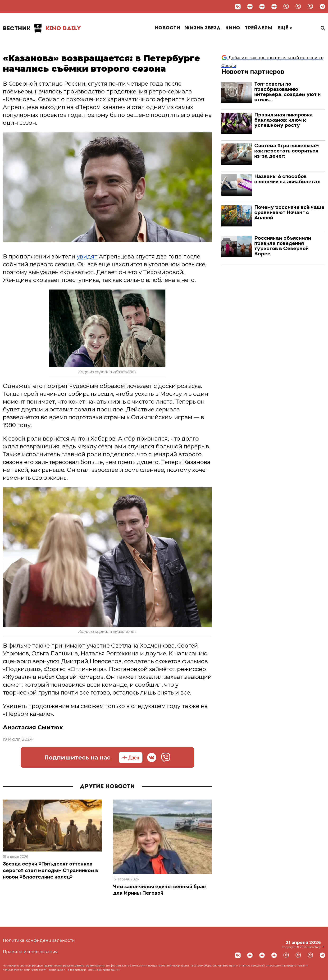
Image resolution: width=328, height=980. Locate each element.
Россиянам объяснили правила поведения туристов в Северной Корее (283, 246)
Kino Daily (42, 28)
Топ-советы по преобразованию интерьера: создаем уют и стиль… (287, 92)
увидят (87, 256)
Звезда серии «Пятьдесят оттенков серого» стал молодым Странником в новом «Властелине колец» (50, 871)
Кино (233, 28)
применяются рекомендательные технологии (75, 966)
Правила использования (30, 952)
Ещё (285, 28)
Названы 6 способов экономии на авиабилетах (287, 179)
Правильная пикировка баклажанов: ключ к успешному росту (284, 120)
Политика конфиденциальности (39, 940)
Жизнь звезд (203, 28)
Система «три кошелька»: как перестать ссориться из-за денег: (287, 151)
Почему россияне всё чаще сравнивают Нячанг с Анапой (289, 213)
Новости (167, 28)
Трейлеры (259, 28)
